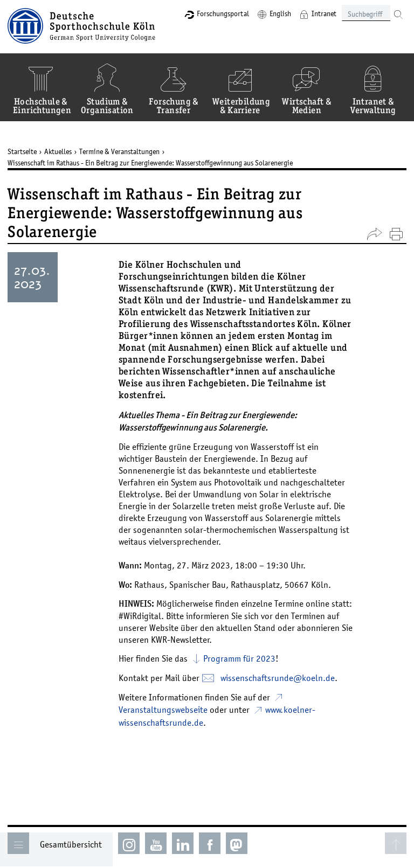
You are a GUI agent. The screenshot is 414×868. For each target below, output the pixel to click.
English (280, 13)
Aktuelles (58, 151)
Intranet (324, 13)
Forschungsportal (223, 13)
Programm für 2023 (239, 658)
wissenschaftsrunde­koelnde (278, 678)
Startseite (22, 151)
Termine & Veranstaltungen (119, 151)
